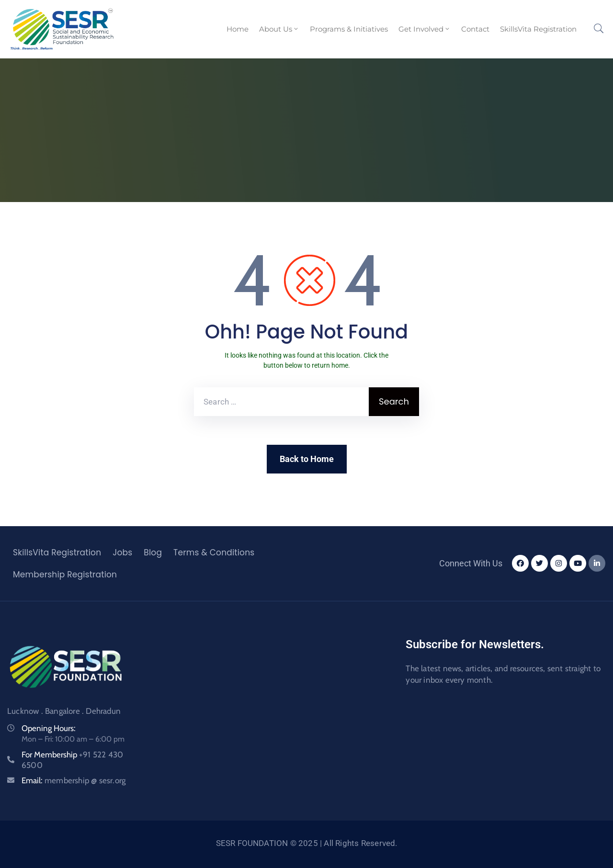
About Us (279, 29)
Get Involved (425, 29)
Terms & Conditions (214, 552)
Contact (475, 29)
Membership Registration (65, 575)
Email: (74, 780)
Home (238, 29)
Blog (153, 552)
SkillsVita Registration (538, 29)
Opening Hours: (49, 728)
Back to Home (307, 459)
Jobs (122, 552)
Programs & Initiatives (349, 29)
